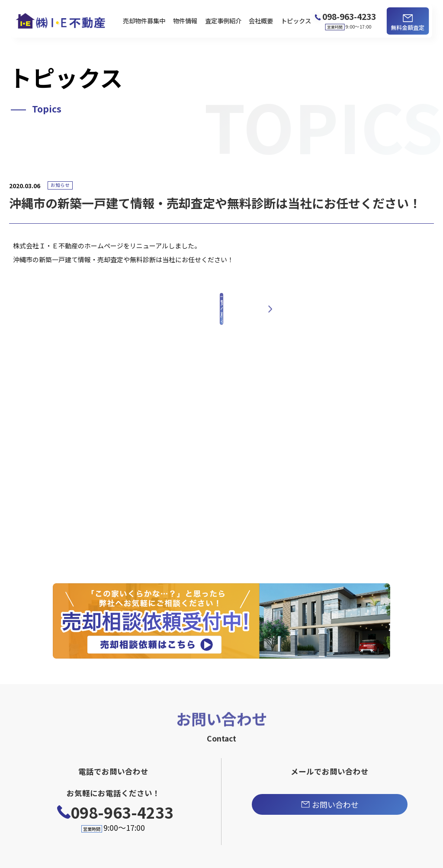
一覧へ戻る (221, 324)
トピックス (296, 21)
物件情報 (185, 21)
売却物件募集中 (144, 21)
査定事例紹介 (223, 21)
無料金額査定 (408, 27)
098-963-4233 (122, 812)
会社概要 (261, 21)
